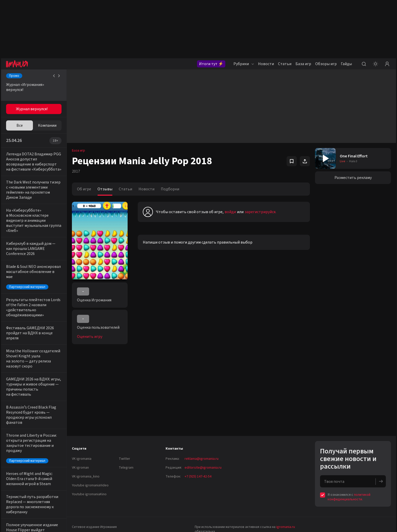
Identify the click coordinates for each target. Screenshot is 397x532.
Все (20, 125)
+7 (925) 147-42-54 (198, 476)
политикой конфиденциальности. (349, 497)
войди (230, 212)
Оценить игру (90, 337)
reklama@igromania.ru (202, 459)
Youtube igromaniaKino (89, 494)
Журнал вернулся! (32, 109)
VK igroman (80, 468)
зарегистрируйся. (260, 212)
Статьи (285, 64)
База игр (303, 64)
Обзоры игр (326, 64)
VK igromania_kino (86, 476)
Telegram (126, 468)
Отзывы (105, 189)
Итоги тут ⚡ (211, 64)
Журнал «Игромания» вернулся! (25, 87)
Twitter (124, 459)
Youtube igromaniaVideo (90, 485)
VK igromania (82, 459)
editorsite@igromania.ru (203, 468)
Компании (47, 125)
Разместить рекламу (353, 178)
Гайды (346, 64)
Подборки (170, 189)
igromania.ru (286, 527)
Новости (266, 64)
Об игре (84, 189)
